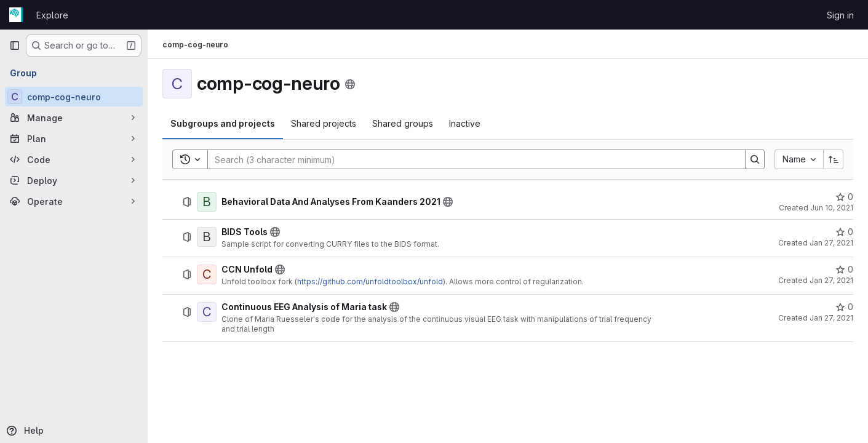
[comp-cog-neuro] (74, 97)
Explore (52, 15)
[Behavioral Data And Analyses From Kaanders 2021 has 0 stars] (844, 197)
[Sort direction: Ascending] (834, 159)
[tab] (223, 124)
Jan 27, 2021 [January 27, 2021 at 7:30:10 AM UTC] (831, 318)
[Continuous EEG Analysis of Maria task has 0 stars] (844, 307)
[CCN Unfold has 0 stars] (844, 269)
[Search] (470, 159)
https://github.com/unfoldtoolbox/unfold (370, 281)
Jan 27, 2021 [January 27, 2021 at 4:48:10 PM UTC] (831, 243)
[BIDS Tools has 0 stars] (844, 232)
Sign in (840, 15)
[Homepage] (17, 15)
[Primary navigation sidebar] (15, 46)
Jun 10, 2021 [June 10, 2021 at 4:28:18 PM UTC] (832, 208)
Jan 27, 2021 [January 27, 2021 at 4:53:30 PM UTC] (831, 280)
